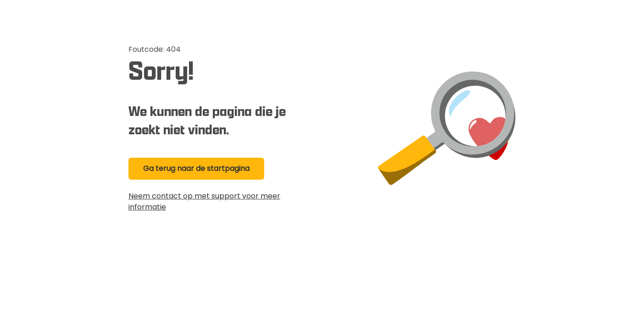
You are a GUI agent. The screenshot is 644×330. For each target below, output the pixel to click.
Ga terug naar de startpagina (196, 168)
